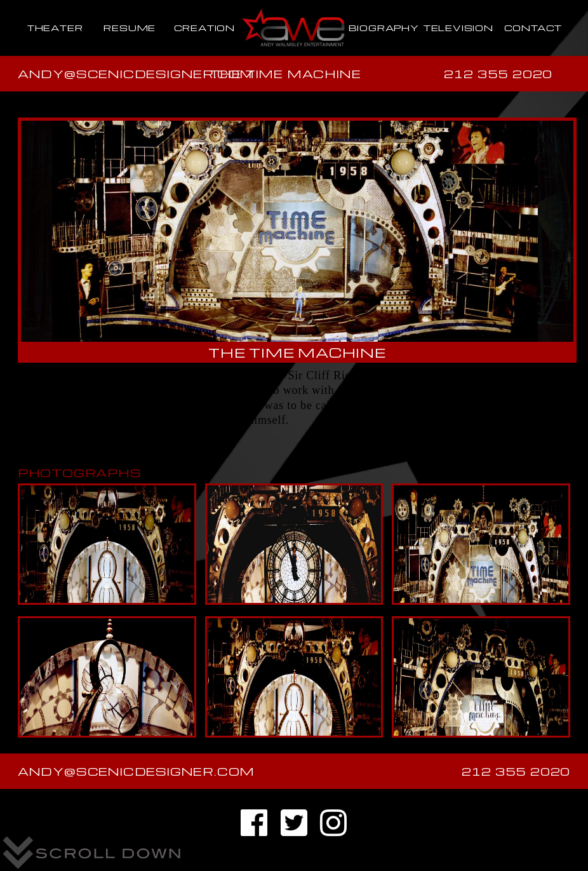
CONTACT (533, 28)
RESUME (130, 28)
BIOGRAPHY (384, 28)
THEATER (55, 28)
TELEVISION (458, 28)
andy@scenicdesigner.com (136, 74)
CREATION (204, 28)
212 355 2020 (498, 74)
